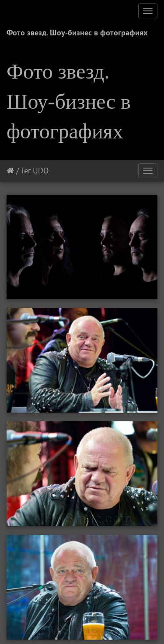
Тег (26, 170)
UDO (41, 170)
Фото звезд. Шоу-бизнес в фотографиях (77, 33)
